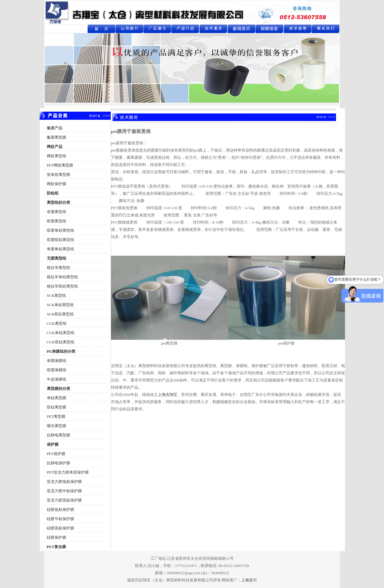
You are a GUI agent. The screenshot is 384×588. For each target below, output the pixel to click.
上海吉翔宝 (168, 395)
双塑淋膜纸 (57, 370)
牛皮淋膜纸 (57, 379)
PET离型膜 (56, 416)
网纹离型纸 (57, 156)
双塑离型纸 (57, 221)
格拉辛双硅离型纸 (62, 286)
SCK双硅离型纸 (60, 314)
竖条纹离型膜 (58, 175)
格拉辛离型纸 (58, 268)
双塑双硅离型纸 (60, 240)
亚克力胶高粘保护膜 (64, 500)
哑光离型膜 (57, 426)
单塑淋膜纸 (57, 361)
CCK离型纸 (57, 323)
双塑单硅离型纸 (60, 230)
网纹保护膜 (57, 184)
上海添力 (249, 580)
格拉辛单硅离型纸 (62, 277)
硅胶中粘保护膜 (60, 519)
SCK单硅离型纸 (60, 305)
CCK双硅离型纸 (61, 342)
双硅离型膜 (57, 407)
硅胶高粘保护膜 (60, 528)
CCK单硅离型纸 (61, 333)
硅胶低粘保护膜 (60, 510)
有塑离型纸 (57, 212)
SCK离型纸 (57, 296)
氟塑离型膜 (57, 137)
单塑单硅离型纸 (60, 249)
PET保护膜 (56, 454)
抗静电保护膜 (58, 463)
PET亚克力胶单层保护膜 (68, 472)
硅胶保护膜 (57, 537)
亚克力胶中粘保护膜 (64, 491)
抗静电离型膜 (58, 435)
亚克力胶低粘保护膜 (64, 482)
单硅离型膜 (57, 398)
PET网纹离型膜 (60, 165)
